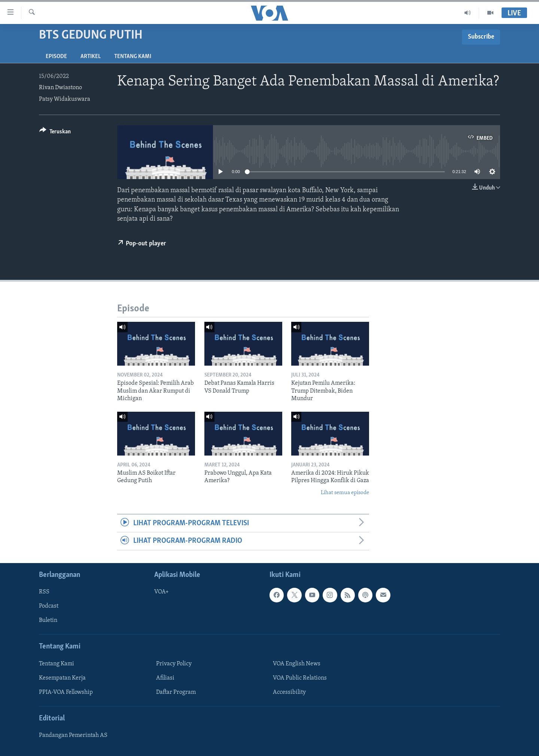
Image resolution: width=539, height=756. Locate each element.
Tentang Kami (133, 57)
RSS (44, 592)
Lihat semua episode (345, 493)
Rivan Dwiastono (60, 88)
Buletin (48, 620)
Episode (56, 57)
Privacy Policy (174, 664)
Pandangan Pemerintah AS (73, 735)
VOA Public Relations (300, 678)
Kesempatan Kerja (62, 678)
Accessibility (289, 692)
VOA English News (297, 664)
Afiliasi (165, 678)
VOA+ (162, 592)
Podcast (49, 606)
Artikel (91, 57)
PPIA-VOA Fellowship (66, 692)
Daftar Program (176, 692)
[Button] (55, 133)
